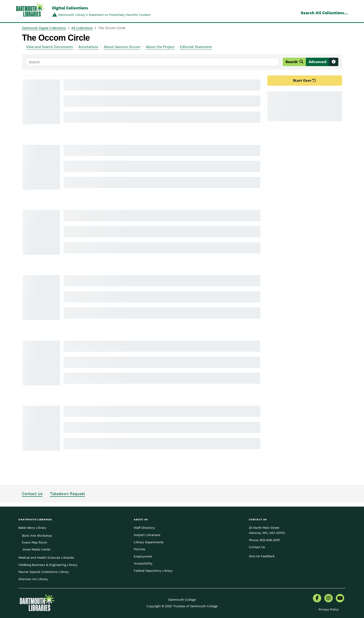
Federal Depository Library (153, 571)
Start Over (305, 80)
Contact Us (32, 494)
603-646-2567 (270, 540)
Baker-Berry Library (32, 528)
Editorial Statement (196, 47)
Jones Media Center (36, 549)
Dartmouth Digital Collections (44, 28)
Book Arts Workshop (37, 536)
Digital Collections (70, 8)
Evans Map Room (35, 542)
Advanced (318, 62)
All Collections (82, 28)
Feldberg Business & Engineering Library (48, 565)
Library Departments (149, 542)
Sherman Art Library (33, 579)
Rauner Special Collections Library (44, 572)
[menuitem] (317, 599)
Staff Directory (144, 528)
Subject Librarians (147, 535)
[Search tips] (334, 62)
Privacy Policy (329, 609)
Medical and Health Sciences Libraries (46, 558)
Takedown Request (67, 494)
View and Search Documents (50, 47)
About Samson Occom (122, 47)
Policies (140, 549)
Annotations (88, 47)
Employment (143, 556)
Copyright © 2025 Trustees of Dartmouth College (182, 606)
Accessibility (143, 563)
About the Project (160, 47)
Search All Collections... (324, 13)
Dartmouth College (182, 600)
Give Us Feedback (262, 556)
